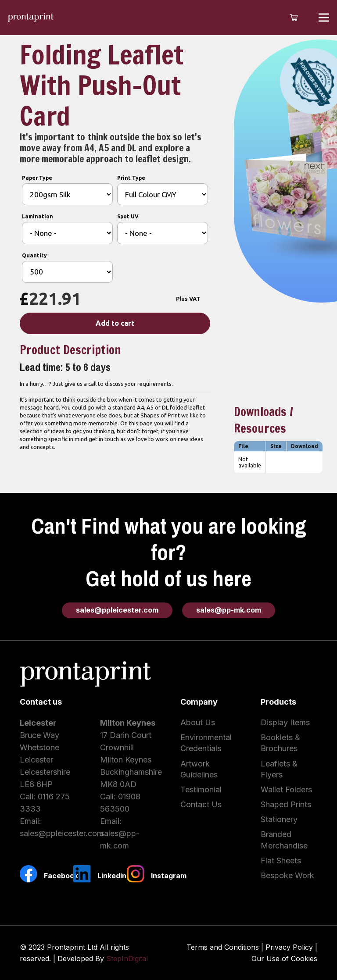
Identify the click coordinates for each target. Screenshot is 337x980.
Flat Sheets (281, 861)
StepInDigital (127, 959)
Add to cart (115, 323)
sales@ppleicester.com (62, 833)
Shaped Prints (286, 804)
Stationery (279, 819)
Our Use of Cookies (284, 959)
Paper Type (37, 178)
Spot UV (128, 216)
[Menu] (324, 18)
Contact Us (201, 804)
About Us (198, 722)
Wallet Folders (286, 789)
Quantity (34, 255)
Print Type (131, 178)
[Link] (31, 18)
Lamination (38, 216)
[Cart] (293, 18)
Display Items (285, 722)
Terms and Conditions (223, 947)
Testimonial (201, 789)
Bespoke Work (287, 875)
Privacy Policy (289, 947)
